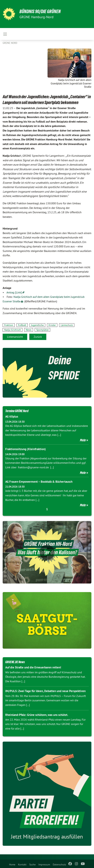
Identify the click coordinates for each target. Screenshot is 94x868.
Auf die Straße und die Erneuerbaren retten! (33, 667)
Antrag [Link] (14, 292)
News (29, 330)
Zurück (38, 337)
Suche (32, 864)
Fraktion (9, 325)
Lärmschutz (67, 325)
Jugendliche (37, 325)
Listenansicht (15, 337)
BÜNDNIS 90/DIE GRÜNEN (40, 11)
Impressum (44, 864)
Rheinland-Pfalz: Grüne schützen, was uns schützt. (37, 715)
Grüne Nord (10, 43)
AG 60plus (12, 416)
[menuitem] (12, 864)
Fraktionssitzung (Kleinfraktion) (26, 449)
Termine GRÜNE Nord (17, 411)
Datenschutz (59, 864)
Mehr (83, 440)
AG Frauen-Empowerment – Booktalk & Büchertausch (39, 482)
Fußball (22, 325)
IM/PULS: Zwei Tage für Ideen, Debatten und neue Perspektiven (45, 691)
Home (12, 864)
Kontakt (22, 864)
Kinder (52, 325)
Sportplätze (42, 330)
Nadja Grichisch (13, 330)
